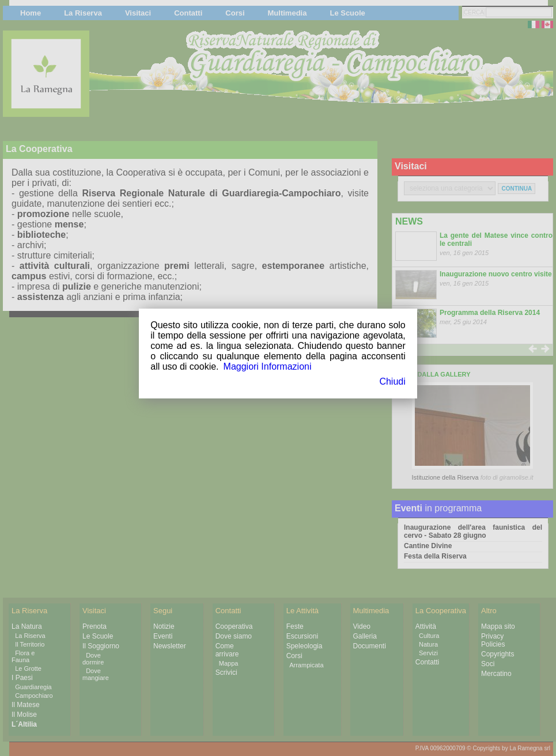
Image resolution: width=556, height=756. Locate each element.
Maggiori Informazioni (268, 366)
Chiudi (392, 381)
